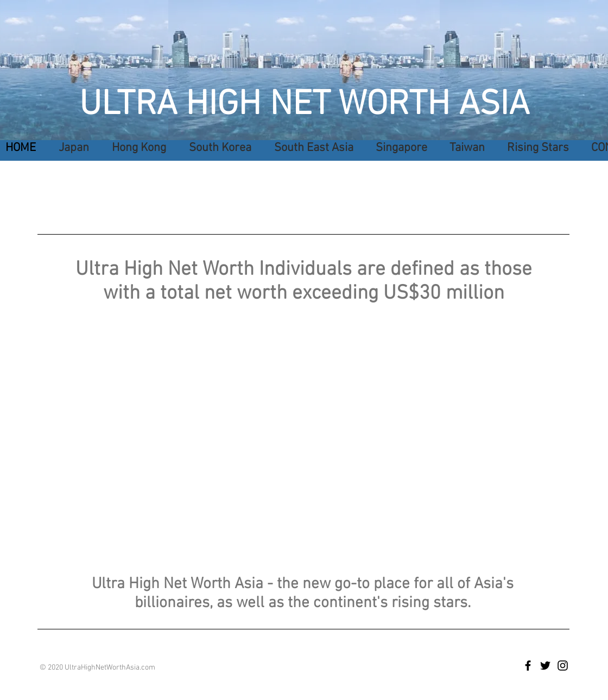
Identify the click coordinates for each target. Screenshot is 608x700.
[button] (311, 148)
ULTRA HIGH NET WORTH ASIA (304, 105)
